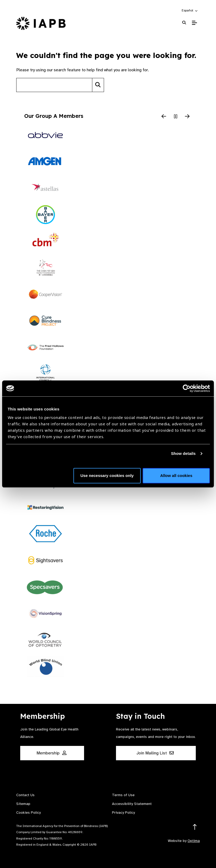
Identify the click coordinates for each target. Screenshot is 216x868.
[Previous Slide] (164, 117)
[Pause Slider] (176, 117)
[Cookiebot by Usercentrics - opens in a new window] (187, 388)
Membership (51, 753)
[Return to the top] (195, 827)
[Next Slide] (187, 117)
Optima (194, 841)
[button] (190, 10)
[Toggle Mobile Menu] (194, 23)
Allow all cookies (176, 475)
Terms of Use (123, 795)
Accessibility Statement (132, 804)
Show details (183, 453)
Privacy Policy (123, 813)
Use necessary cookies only (107, 475)
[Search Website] (184, 23)
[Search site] (54, 85)
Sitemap (23, 804)
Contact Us (25, 795)
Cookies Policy (28, 813)
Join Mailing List (155, 753)
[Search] (98, 85)
